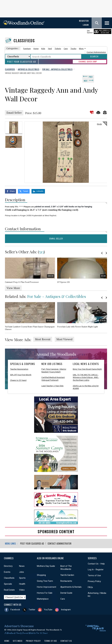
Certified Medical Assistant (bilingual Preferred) (53, 373)
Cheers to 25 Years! (18, 374)
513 (41, 247)
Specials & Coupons (22, 358)
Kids (43, 49)
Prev (91, 76)
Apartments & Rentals (71, 581)
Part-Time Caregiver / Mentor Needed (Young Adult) (54, 364)
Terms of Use (94, 569)
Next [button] (106, 248)
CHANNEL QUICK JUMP (88, 62)
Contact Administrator (96, 52)
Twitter (32, 603)
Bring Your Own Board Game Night (87, 363)
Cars (66, 49)
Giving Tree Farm (45, 575)
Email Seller (14, 108)
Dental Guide (66, 587)
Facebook (15, 603)
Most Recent (43, 333)
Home (36, 49)
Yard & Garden (67, 569)
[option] (14, 123)
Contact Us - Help (96, 557)
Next (99, 76)
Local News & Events (86, 358)
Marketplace (43, 592)
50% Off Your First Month (21, 369)
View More (13, 283)
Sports (22, 572)
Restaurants (66, 575)
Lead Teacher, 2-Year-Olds (52, 380)
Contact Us (66, 634)
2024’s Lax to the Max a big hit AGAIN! (86, 381)
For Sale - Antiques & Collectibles (57, 291)
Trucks (73, 49)
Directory (8, 560)
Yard (50, 49)
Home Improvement (47, 581)
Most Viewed (64, 333)
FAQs (90, 581)
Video (22, 583)
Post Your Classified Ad (22, 62)
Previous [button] (102, 248)
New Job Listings (52, 358)
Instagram (66, 603)
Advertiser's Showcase (19, 620)
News (22, 560)
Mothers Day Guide (46, 560)
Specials (8, 578)
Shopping (41, 569)
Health (22, 578)
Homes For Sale (45, 587)
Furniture (27, 49)
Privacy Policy (94, 575)
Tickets (58, 49)
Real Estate (9, 583)
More (82, 49)
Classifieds (24, 41)
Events (7, 566)
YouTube (48, 603)
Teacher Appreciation (19, 363)
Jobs (22, 566)
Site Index (18, 634)
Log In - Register (96, 563)
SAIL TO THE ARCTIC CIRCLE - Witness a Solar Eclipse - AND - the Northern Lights (86, 371)
